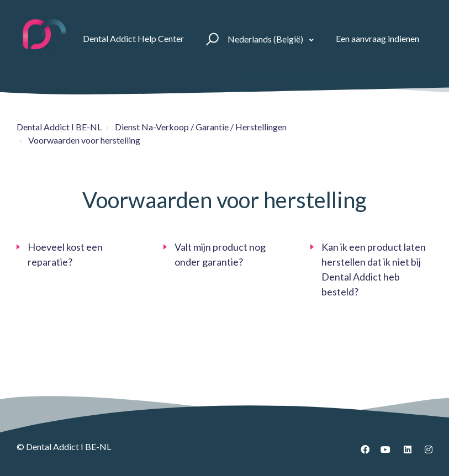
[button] (211, 39)
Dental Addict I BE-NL (59, 127)
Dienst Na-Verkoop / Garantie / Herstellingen (201, 127)
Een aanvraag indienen (377, 38)
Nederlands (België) (266, 39)
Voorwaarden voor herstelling (84, 140)
